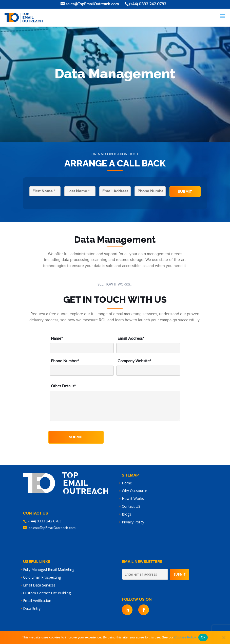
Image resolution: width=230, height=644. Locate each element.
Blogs (127, 514)
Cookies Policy (185, 637)
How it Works (133, 498)
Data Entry (32, 608)
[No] (224, 637)
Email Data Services (39, 585)
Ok (203, 637)
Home (127, 483)
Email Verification (37, 601)
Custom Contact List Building (47, 593)
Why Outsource (135, 491)
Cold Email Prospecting (42, 577)
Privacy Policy (133, 522)
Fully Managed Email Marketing (49, 569)
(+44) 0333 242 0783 (45, 521)
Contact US (131, 506)
